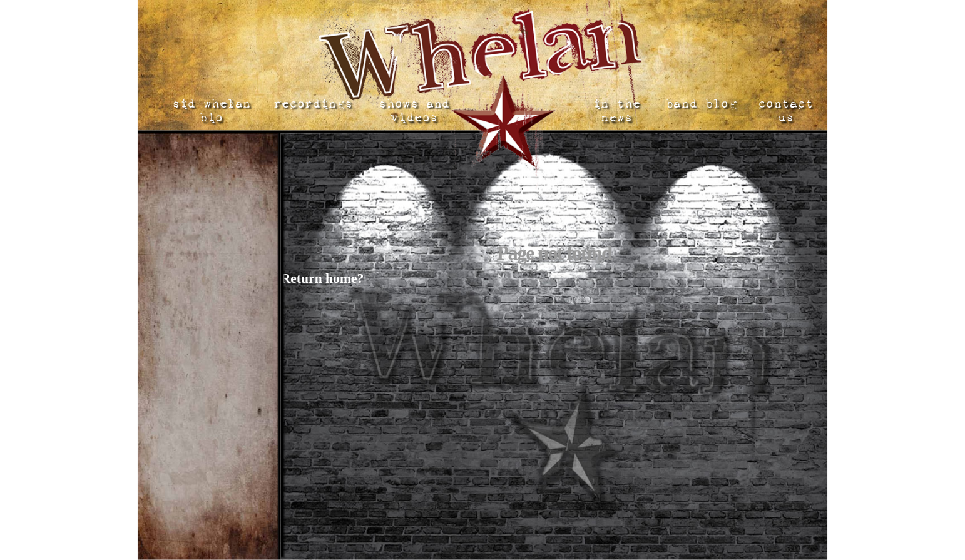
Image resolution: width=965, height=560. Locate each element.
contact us (785, 111)
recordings (312, 104)
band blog (701, 104)
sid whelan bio (211, 111)
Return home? (323, 279)
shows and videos (413, 111)
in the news (616, 111)
